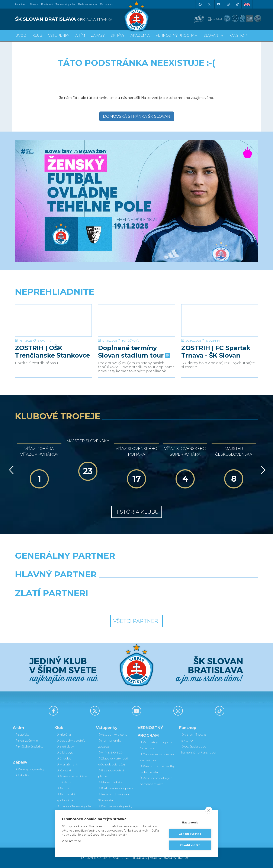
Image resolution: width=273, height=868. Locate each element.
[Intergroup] (105, 604)
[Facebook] (200, 4)
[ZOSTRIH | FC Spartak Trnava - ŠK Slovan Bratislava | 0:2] (220, 320)
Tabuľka (22, 775)
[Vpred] (262, 470)
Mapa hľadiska (110, 782)
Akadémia (140, 36)
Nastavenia (190, 822)
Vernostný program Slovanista (114, 797)
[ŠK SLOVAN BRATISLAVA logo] (74, 19)
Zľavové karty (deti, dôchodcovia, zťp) (113, 761)
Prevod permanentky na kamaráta (157, 769)
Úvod (21, 36)
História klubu (137, 512)
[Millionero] (168, 585)
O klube (64, 758)
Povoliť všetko (190, 845)
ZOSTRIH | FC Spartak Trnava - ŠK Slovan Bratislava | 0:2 (216, 352)
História (64, 735)
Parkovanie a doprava (116, 788)
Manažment (67, 764)
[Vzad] (11, 470)
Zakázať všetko (190, 834)
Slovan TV (45, 341)
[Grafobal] (105, 585)
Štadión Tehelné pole (74, 806)
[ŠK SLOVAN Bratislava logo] (136, 16)
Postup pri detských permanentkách (156, 781)
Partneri (64, 788)
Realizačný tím (27, 740)
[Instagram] (228, 4)
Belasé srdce (87, 4)
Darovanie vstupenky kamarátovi (115, 809)
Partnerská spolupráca (66, 797)
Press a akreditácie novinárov (72, 779)
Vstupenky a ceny (113, 735)
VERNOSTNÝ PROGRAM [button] (177, 36)
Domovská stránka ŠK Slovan (137, 116)
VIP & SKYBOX (111, 752)
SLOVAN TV (213, 36)
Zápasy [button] (98, 36)
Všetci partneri (136, 621)
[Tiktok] (237, 4)
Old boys (65, 752)
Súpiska (22, 735)
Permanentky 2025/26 (110, 743)
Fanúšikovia (131, 341)
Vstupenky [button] (59, 36)
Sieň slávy (65, 746)
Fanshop (106, 4)
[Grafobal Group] (168, 604)
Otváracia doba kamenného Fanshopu (198, 749)
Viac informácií (72, 841)
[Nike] (136, 567)
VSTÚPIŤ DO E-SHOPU (194, 738)
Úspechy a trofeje (71, 740)
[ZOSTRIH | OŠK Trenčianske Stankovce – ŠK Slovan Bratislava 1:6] (53, 320)
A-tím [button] (80, 36)
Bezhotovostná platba (111, 773)
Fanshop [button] (238, 36)
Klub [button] (37, 36)
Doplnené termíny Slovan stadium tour (134, 352)
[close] (209, 810)
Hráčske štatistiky (29, 746)
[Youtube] (219, 4)
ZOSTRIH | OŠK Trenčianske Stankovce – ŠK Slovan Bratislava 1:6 (52, 352)
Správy (118, 36)
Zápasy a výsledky (30, 769)
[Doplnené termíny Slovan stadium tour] (136, 320)
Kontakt (64, 770)
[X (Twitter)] (209, 4)
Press (34, 4)
